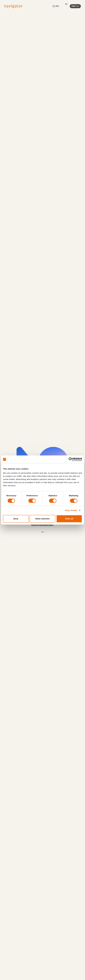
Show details (71, 510)
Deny (16, 519)
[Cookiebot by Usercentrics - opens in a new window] (71, 459)
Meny (74, 6)
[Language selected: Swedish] (66, 4)
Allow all (69, 519)
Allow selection (42, 519)
